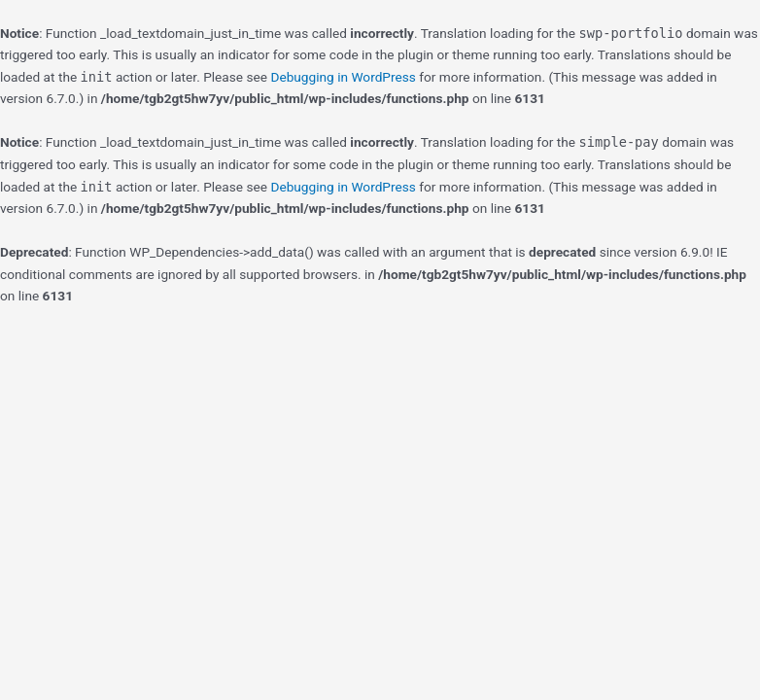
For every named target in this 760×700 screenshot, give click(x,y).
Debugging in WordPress (343, 77)
